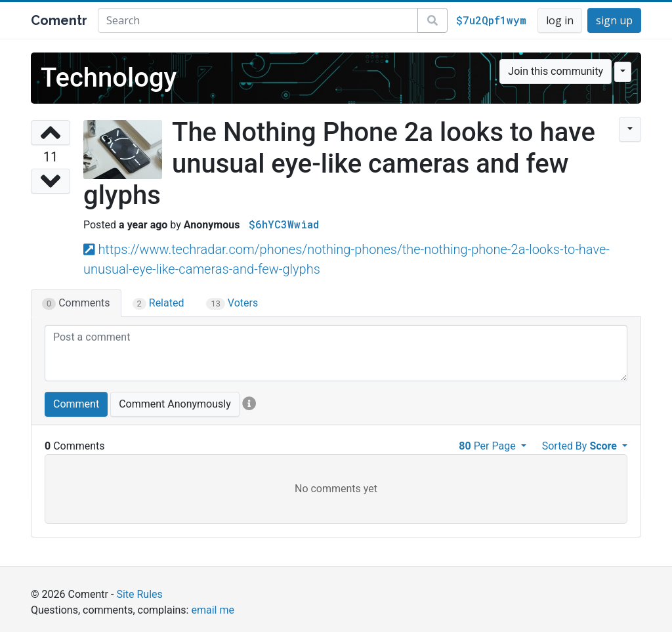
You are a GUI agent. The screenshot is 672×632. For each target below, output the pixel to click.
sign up (614, 20)
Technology (109, 78)
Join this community (556, 71)
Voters (232, 303)
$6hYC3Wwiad (284, 224)
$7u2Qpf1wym (491, 20)
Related (158, 303)
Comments (76, 303)
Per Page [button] (488, 446)
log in (560, 20)
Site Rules (139, 594)
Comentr (59, 20)
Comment (76, 404)
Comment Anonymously (175, 404)
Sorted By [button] (581, 446)
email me (212, 610)
